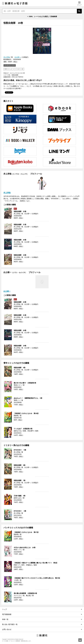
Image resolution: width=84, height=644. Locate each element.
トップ (4, 609)
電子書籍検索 (7, 614)
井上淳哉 (7, 57)
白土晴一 (18, 57)
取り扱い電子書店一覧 (10, 624)
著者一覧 (5, 619)
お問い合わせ (7, 629)
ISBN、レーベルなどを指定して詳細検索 (43, 16)
